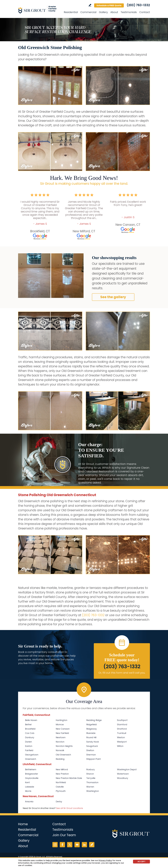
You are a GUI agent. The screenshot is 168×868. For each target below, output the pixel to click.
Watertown (123, 774)
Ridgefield (92, 724)
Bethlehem (31, 769)
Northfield (61, 782)
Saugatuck (92, 746)
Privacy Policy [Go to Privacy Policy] (105, 860)
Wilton (120, 746)
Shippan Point (94, 759)
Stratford (122, 729)
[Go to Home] (39, 10)
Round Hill (91, 737)
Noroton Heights (64, 746)
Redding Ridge (94, 720)
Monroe (60, 724)
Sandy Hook (93, 742)
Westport (122, 742)
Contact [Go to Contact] (145, 12)
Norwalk (60, 750)
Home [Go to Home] (23, 824)
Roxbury (91, 769)
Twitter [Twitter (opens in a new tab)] (70, 845)
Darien (28, 742)
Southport (122, 720)
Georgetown (32, 755)
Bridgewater (32, 774)
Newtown (61, 737)
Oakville (60, 787)
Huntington (61, 720)
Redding (60, 759)
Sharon (90, 774)
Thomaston (92, 782)
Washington (93, 791)
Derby (59, 802)
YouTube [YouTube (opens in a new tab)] (77, 845)
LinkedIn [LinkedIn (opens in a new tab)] (84, 845)
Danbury (30, 737)
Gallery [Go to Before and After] (103, 12)
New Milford (62, 769)
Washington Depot (127, 769)
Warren (90, 787)
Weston (121, 737)
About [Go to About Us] (114, 12)
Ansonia (29, 802)
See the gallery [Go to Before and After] (113, 297)
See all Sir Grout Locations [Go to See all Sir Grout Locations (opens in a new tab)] (70, 808)
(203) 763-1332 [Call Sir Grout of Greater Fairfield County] (138, 5)
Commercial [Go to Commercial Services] (88, 12)
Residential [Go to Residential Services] (71, 12)
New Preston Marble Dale (69, 778)
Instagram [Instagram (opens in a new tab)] (55, 845)
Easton (29, 746)
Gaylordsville (32, 778)
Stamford (122, 724)
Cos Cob (30, 733)
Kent (27, 782)
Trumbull (122, 733)
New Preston (62, 774)
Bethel (28, 724)
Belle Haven (31, 720)
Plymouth (61, 791)
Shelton (90, 750)
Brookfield (30, 729)
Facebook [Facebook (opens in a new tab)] (62, 845)
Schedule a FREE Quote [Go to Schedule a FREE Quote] (109, 5)
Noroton (60, 742)
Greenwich (31, 759)
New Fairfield (62, 733)
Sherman (91, 755)
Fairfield (29, 750)
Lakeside (30, 787)
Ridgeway (92, 729)
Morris (28, 791)
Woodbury (123, 778)
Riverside (91, 733)
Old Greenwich (63, 755)
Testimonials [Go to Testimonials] (129, 12)
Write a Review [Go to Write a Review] (90, 5)
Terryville (91, 778)
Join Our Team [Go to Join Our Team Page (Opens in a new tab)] (64, 835)
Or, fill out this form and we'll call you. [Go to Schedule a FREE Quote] (122, 673)
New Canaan (63, 729)
